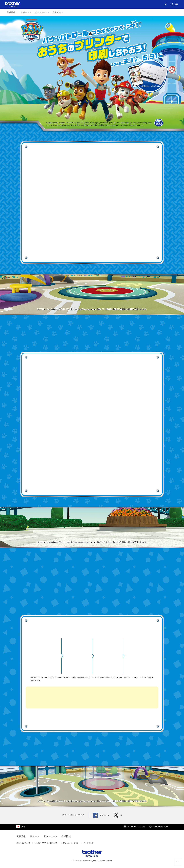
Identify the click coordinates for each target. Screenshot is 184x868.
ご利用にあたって (23, 843)
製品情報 (11, 12)
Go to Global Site (134, 827)
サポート (25, 12)
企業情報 (57, 12)
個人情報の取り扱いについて (46, 843)
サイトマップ (88, 843)
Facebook (101, 815)
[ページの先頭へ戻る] (178, 862)
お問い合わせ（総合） (70, 843)
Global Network (158, 827)
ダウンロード (41, 12)
